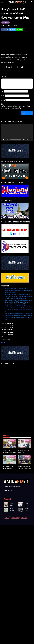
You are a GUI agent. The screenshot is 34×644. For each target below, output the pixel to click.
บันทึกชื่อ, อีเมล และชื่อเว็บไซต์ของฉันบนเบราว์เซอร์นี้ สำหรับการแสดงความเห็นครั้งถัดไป (16, 107)
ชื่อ (3, 91)
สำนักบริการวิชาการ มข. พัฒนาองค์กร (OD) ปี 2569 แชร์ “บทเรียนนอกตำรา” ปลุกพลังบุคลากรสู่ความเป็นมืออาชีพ (18, 291)
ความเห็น (4, 77)
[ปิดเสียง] (27, 140)
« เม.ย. (3, 342)
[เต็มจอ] (30, 140)
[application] (17, 132)
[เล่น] (4, 140)
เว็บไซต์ (4, 100)
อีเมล (3, 96)
